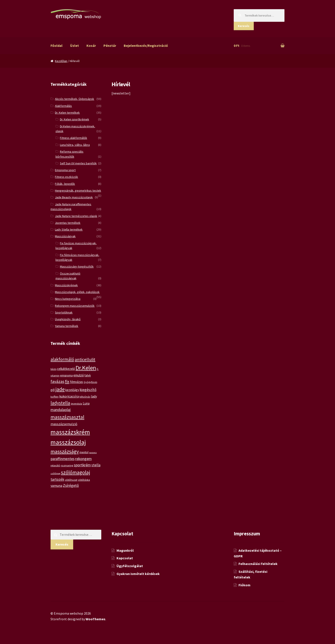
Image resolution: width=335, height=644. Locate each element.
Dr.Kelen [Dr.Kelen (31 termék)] (86, 368)
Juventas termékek (68, 223)
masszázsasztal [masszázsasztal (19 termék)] (67, 417)
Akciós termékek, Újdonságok (74, 99)
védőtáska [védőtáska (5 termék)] (84, 480)
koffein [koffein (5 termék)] (55, 397)
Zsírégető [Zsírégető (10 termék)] (71, 485)
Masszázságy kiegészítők (77, 266)
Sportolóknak (64, 312)
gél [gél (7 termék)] (53, 390)
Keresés (244, 26)
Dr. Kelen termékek (67, 113)
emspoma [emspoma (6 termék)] (66, 375)
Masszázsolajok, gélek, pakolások (77, 292)
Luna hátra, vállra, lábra (75, 145)
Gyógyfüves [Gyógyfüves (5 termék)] (90, 382)
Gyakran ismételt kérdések (138, 574)
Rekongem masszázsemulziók (75, 306)
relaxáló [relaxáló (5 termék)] (55, 465)
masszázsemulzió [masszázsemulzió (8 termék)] (64, 424)
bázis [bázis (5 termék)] (53, 369)
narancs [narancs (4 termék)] (93, 453)
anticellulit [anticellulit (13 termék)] (85, 359)
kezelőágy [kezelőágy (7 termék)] (72, 390)
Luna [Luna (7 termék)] (86, 403)
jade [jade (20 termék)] (60, 389)
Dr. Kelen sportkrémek (74, 119)
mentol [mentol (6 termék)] (84, 452)
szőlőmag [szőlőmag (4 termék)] (55, 473)
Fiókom (244, 585)
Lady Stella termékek (69, 229)
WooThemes (96, 619)
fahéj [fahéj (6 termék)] (88, 375)
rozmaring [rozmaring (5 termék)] (67, 465)
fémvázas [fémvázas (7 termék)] (76, 382)
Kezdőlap (61, 61)
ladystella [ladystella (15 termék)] (60, 403)
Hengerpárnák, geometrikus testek (78, 191)
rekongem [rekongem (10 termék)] (83, 459)
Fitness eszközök (66, 177)
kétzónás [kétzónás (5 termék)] (85, 397)
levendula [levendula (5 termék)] (76, 404)
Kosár (91, 46)
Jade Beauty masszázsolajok (74, 197)
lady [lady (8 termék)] (94, 396)
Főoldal (57, 46)
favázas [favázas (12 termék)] (57, 381)
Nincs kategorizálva (68, 299)
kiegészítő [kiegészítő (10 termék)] (88, 390)
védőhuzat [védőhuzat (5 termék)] (71, 480)
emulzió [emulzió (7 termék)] (79, 375)
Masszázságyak (65, 236)
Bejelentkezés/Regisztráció (146, 46)
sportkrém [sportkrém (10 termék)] (82, 465)
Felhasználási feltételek (258, 564)
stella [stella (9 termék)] (96, 465)
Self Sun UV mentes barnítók (78, 163)
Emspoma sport (65, 170)
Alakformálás (63, 106)
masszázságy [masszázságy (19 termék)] (65, 451)
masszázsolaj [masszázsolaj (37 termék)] (68, 442)
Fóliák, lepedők (65, 184)
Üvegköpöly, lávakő (68, 319)
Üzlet (74, 46)
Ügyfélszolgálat (130, 566)
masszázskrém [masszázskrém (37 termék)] (70, 432)
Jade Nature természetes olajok (76, 216)
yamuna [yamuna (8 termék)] (56, 486)
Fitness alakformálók (74, 138)
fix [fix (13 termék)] (67, 381)
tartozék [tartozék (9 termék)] (57, 479)
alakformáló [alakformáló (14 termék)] (62, 359)
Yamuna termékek (67, 326)
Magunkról (125, 550)
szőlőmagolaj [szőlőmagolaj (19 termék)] (76, 472)
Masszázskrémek (66, 285)
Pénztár (110, 46)
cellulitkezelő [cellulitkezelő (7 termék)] (66, 369)
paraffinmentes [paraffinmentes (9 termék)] (63, 459)
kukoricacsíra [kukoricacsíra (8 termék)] (69, 396)
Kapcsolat (125, 558)
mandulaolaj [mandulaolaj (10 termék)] (61, 410)
